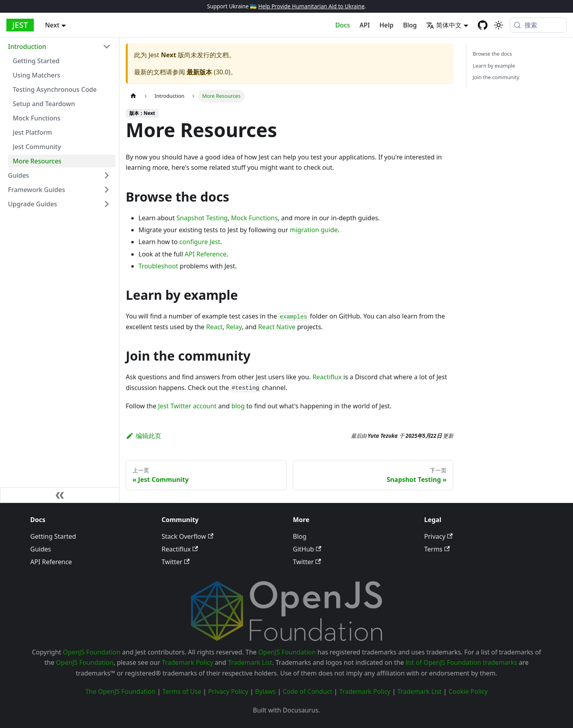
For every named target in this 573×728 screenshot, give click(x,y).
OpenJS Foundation (92, 652)
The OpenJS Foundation (120, 691)
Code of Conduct (307, 691)
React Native (277, 327)
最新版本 (199, 72)
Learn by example (494, 66)
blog (238, 406)
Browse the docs (492, 54)
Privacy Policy (228, 691)
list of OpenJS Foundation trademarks (461, 662)
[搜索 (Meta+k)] (538, 25)
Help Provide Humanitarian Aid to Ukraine (311, 6)
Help (387, 25)
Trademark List (250, 662)
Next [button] (52, 25)
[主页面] (133, 96)
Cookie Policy (468, 691)
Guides (41, 549)
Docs (343, 25)
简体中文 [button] (444, 25)
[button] (59, 47)
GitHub (307, 549)
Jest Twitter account (187, 406)
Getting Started (53, 536)
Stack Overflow (187, 536)
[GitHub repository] (483, 25)
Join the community (496, 77)
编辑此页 (143, 436)
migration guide (314, 230)
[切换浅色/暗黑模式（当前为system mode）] (499, 25)
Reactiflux (327, 377)
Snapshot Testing (202, 218)
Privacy (439, 536)
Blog (410, 25)
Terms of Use (182, 691)
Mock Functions (254, 218)
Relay (234, 327)
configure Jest (200, 242)
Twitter (176, 562)
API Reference (206, 254)
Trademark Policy (188, 662)
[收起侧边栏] (60, 495)
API (365, 25)
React (214, 327)
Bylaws (265, 691)
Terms (437, 549)
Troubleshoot (158, 266)
